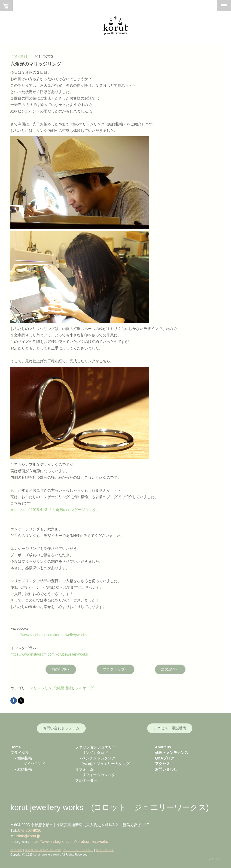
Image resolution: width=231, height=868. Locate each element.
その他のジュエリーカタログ (106, 764)
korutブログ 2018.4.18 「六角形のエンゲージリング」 (55, 510)
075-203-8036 (30, 830)
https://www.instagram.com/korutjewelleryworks (49, 654)
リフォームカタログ (99, 775)
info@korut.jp (29, 836)
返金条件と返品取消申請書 (43, 850)
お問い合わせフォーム (61, 728)
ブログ (169, 758)
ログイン (215, 859)
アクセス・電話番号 (170, 728)
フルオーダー (86, 688)
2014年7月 (21, 57)
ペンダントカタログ (99, 758)
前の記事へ (61, 669)
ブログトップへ (115, 669)
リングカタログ (95, 753)
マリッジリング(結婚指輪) (51, 688)
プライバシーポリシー (78, 850)
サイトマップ (105, 850)
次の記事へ (170, 669)
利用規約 (16, 850)
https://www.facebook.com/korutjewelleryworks (49, 635)
